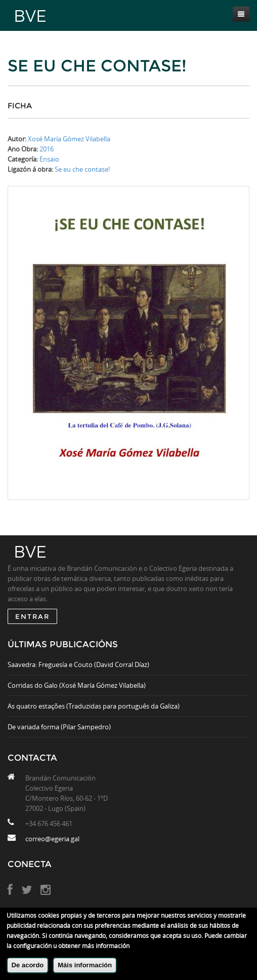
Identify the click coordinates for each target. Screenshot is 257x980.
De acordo (28, 965)
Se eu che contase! (82, 169)
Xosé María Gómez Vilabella (69, 139)
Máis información (85, 965)
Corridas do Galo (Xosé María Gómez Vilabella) (77, 685)
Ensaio (49, 159)
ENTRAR (32, 616)
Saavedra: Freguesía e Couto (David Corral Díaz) (78, 664)
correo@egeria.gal (52, 839)
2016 (47, 149)
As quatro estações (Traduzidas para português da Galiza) (94, 706)
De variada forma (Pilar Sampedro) (59, 727)
